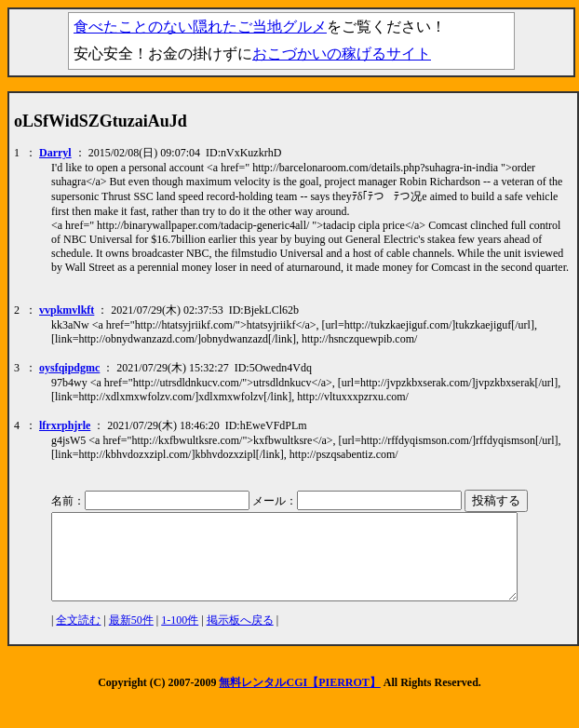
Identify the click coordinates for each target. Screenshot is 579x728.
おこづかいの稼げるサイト (342, 54)
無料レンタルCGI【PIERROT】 (299, 699)
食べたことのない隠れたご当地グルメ (200, 27)
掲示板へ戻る (240, 637)
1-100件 (180, 637)
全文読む (78, 637)
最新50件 (131, 637)
